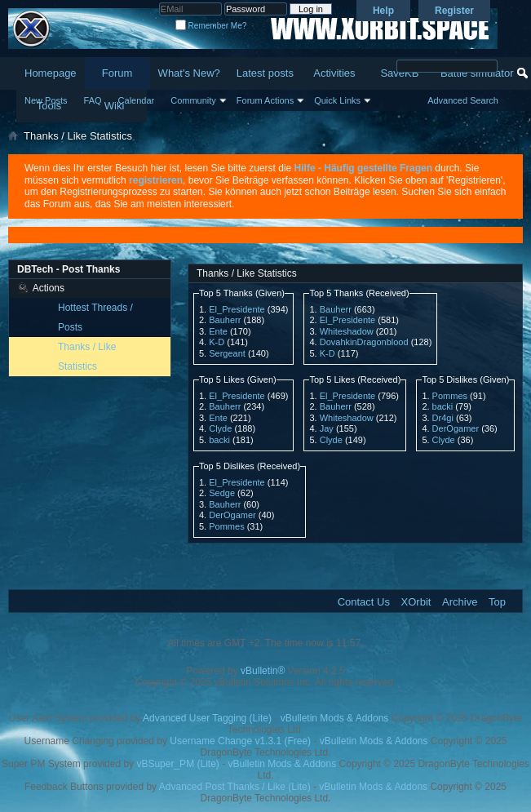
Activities (334, 73)
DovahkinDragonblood (364, 342)
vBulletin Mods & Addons (335, 718)
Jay (327, 428)
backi (219, 440)
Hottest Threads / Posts (95, 317)
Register (454, 11)
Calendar (137, 100)
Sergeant (227, 353)
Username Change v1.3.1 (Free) (240, 741)
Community (193, 100)
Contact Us (364, 602)
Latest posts (265, 73)
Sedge (222, 493)
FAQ (93, 100)
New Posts (46, 100)
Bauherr (225, 320)
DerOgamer (456, 428)
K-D (217, 342)
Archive (460, 602)
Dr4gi (443, 418)
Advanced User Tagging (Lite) (207, 718)
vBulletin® (263, 671)
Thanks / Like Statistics (87, 357)
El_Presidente (237, 309)
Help (383, 11)
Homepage (51, 73)
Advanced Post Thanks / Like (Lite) (235, 787)
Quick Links (337, 100)
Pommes (450, 396)
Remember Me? (211, 26)
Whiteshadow (347, 331)
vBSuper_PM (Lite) (177, 764)
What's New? (189, 73)
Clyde (220, 428)
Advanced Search (463, 100)
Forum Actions (265, 100)
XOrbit (416, 602)
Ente (218, 331)
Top (497, 602)
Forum (117, 73)
